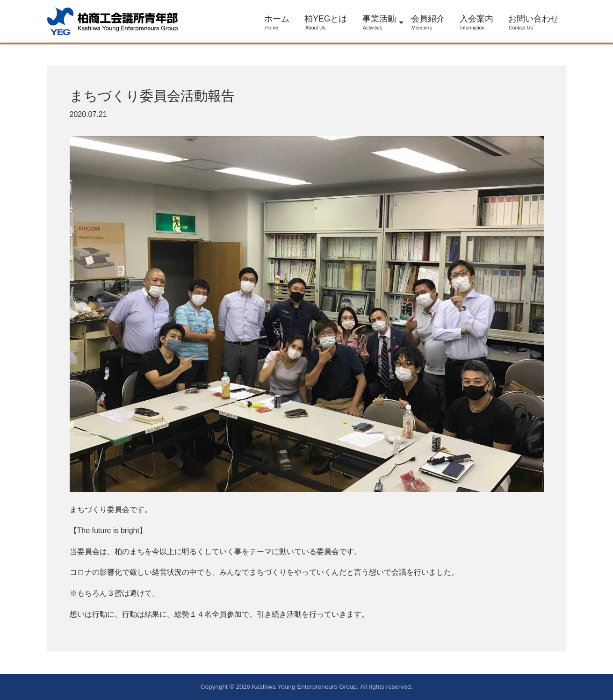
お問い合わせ (534, 22)
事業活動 (379, 22)
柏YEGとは (326, 22)
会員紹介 (428, 22)
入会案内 (476, 22)
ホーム (277, 22)
